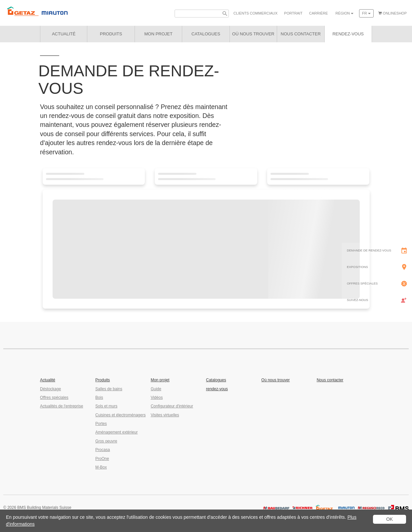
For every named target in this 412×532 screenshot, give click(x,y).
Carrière (319, 13)
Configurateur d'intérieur (172, 406)
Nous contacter (330, 380)
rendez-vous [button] (348, 34)
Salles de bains (109, 389)
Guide (156, 389)
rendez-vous (217, 389)
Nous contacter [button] (301, 34)
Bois (99, 398)
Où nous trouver (275, 380)
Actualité (64, 34)
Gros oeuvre (106, 441)
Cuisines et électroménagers (120, 415)
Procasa (103, 450)
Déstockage (50, 389)
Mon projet (158, 34)
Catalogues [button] (206, 34)
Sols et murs (106, 406)
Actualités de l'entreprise (62, 406)
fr (366, 13)
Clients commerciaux (255, 13)
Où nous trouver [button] (253, 34)
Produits (111, 34)
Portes (101, 424)
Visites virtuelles (165, 415)
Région (345, 13)
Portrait (293, 13)
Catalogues (216, 380)
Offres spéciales (54, 398)
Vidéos (157, 398)
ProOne (102, 459)
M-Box (101, 467)
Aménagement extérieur (116, 432)
